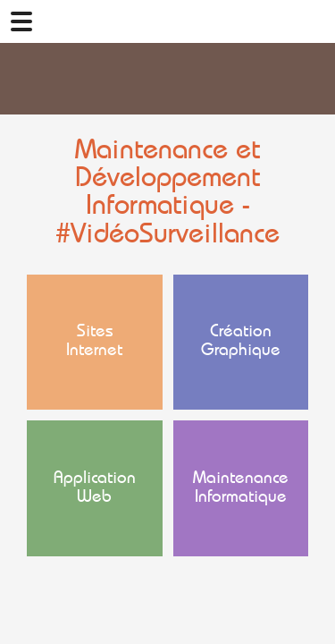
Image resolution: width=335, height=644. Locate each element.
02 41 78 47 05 (314, 21)
